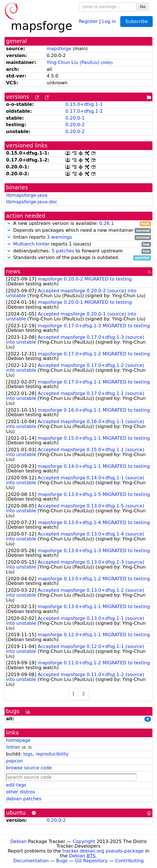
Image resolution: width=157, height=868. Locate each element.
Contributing (129, 861)
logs (28, 754)
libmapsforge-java (27, 195)
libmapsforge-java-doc (32, 202)
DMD (107, 63)
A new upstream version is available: (78, 224)
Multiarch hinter (31, 244)
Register (88, 21)
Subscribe (136, 21)
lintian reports (78, 237)
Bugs (62, 861)
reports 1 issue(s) (78, 244)
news (13, 272)
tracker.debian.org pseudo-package (103, 851)
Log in (109, 21)
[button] (9, 223)
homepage (18, 740)
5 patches (63, 251)
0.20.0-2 (75, 125)
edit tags (16, 785)
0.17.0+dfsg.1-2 (84, 111)
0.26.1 (107, 223)
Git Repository (91, 861)
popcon (14, 761)
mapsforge (59, 49)
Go (143, 7)
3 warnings (59, 237)
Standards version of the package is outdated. (78, 258)
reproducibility (52, 754)
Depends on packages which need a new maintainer (78, 230)
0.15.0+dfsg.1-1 (84, 104)
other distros (21, 792)
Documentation (31, 861)
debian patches (24, 799)
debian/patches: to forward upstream (78, 251)
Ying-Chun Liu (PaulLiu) (73, 62)
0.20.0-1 (75, 118)
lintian (13, 747)
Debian (19, 841)
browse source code (29, 768)
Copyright (84, 841)
